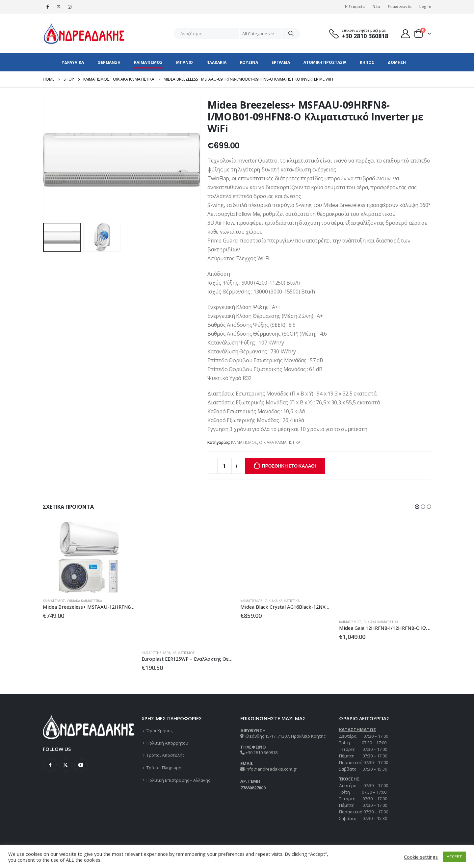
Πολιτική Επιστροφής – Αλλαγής (178, 780)
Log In (425, 6)
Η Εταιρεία (355, 6)
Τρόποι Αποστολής (165, 755)
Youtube (81, 765)
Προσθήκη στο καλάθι (289, 466)
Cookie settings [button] (421, 857)
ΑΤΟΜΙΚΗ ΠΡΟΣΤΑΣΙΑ (325, 62)
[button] (417, 507)
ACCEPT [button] (454, 856)
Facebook (50, 765)
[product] (89, 557)
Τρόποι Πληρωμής (165, 768)
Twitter (66, 765)
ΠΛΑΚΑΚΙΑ (216, 62)
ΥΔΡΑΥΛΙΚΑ (73, 62)
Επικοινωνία (400, 6)
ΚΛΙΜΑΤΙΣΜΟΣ (148, 62)
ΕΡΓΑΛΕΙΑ (281, 62)
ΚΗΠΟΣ (367, 62)
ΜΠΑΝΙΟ (184, 62)
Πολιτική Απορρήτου (167, 743)
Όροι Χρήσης (159, 730)
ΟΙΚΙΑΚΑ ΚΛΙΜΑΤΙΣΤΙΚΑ (280, 442)
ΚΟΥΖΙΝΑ (249, 62)
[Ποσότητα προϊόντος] (224, 466)
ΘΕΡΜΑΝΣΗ (109, 62)
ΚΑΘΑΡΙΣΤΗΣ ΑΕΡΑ (156, 653)
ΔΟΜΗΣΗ (397, 62)
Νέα (376, 6)
